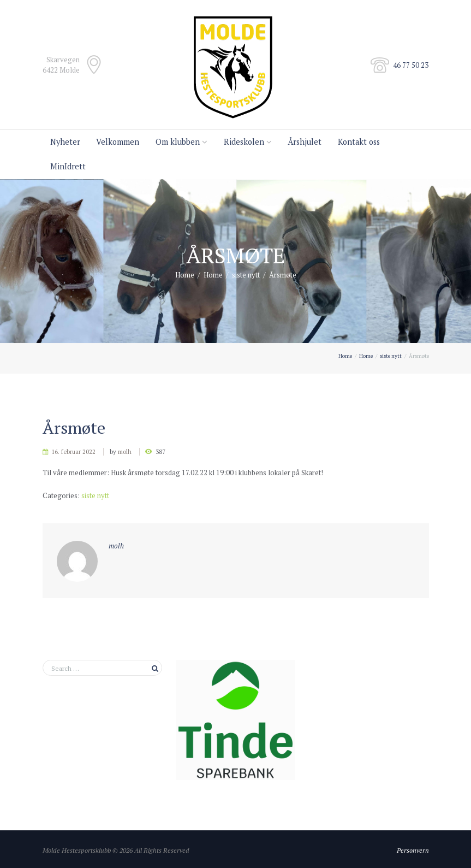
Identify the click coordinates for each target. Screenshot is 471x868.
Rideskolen (244, 142)
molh (125, 452)
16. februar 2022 (73, 452)
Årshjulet (305, 142)
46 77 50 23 (411, 65)
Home (185, 275)
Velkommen (118, 142)
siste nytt (246, 275)
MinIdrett (68, 166)
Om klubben (178, 142)
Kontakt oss (359, 142)
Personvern (413, 850)
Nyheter (65, 142)
